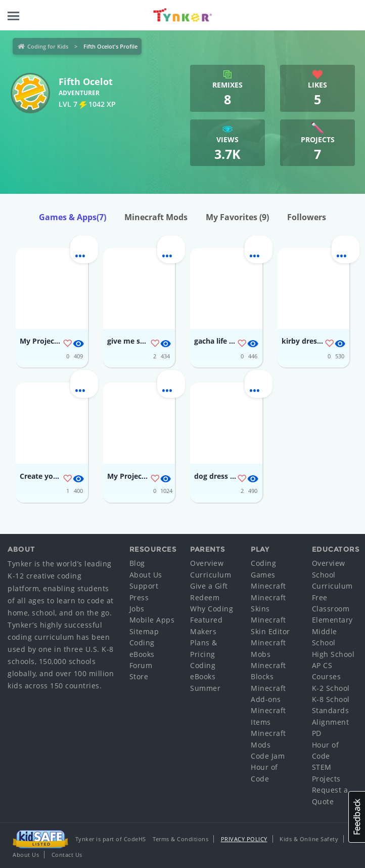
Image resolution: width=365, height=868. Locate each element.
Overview (207, 563)
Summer (205, 688)
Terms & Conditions (180, 839)
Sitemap (144, 631)
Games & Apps (73, 217)
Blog (137, 563)
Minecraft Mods (156, 217)
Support (144, 586)
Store (139, 676)
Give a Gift (209, 586)
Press (139, 597)
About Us (146, 575)
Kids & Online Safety (309, 839)
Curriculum (211, 575)
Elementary (332, 620)
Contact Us (67, 855)
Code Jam (268, 756)
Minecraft (268, 586)
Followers (307, 217)
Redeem (205, 597)
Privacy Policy (244, 839)
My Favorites (237, 217)
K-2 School (331, 688)
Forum (141, 665)
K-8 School (331, 699)
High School (333, 654)
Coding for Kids (48, 46)
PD (317, 733)
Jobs (137, 609)
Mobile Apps (152, 620)
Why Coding (212, 609)
